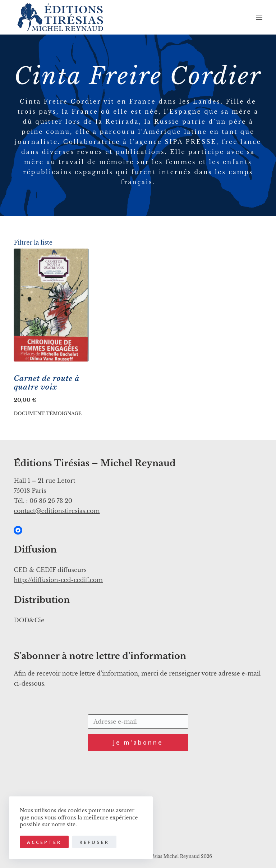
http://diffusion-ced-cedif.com (58, 580)
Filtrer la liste (33, 242)
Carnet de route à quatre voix (47, 383)
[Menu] (259, 17)
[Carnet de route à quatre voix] (51, 305)
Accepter (44, 842)
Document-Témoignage (48, 413)
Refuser (94, 842)
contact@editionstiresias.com (57, 511)
